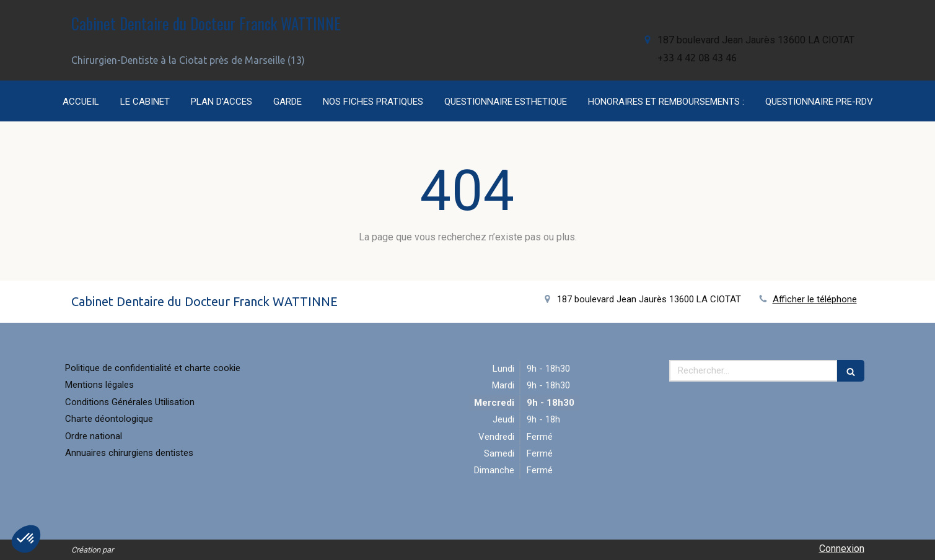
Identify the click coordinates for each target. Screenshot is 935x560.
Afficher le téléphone (815, 299)
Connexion (842, 549)
